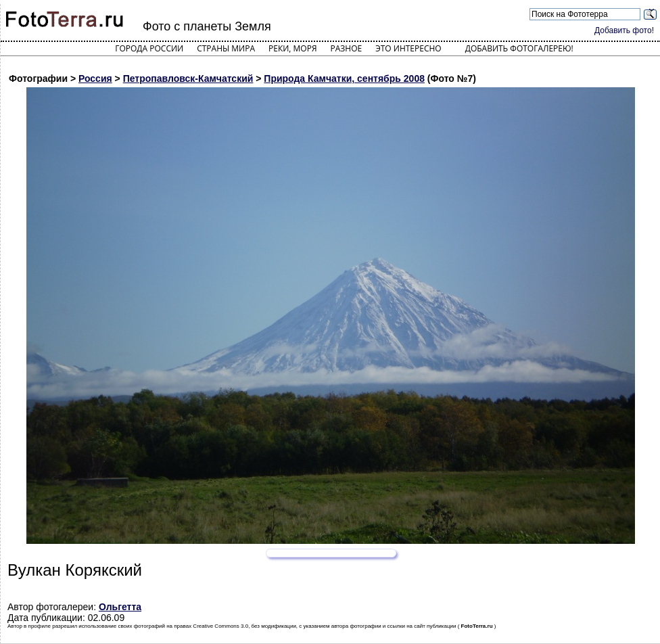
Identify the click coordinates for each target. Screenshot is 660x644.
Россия (95, 78)
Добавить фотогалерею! (519, 48)
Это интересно (408, 48)
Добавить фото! (624, 30)
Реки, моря (292, 48)
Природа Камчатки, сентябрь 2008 (344, 78)
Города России (149, 48)
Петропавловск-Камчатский (188, 78)
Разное (347, 48)
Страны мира (226, 48)
